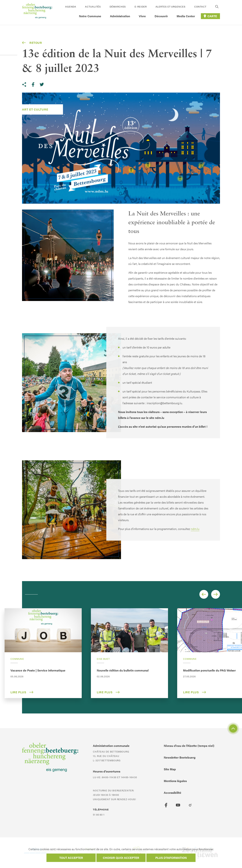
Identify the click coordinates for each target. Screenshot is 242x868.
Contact (200, 7)
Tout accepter (71, 858)
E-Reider (141, 7)
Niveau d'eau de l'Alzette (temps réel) (189, 746)
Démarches (118, 7)
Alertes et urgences (170, 7)
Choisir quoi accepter (121, 858)
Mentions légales (175, 781)
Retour (32, 43)
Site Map (170, 769)
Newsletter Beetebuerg (180, 757)
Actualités (93, 7)
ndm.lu (195, 529)
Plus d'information (171, 858)
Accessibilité (173, 793)
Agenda (71, 7)
